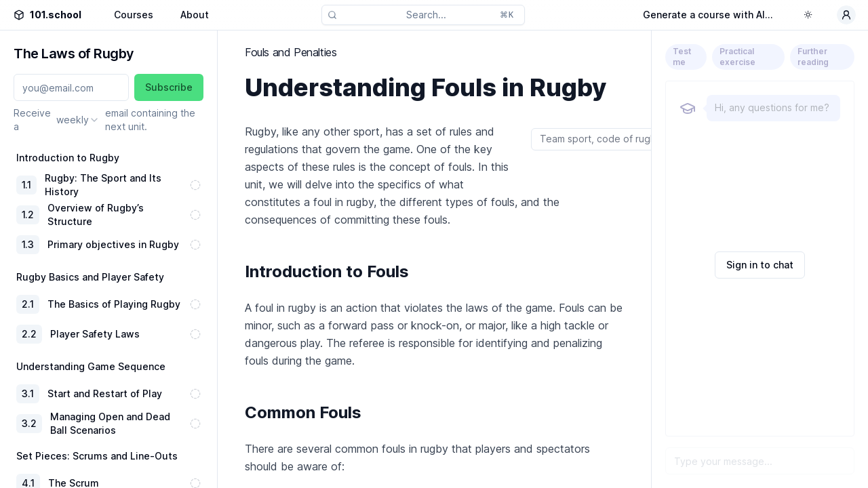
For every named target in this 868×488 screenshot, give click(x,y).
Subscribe (169, 87)
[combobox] (78, 120)
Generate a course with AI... (708, 15)
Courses (134, 15)
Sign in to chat (760, 265)
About (195, 15)
